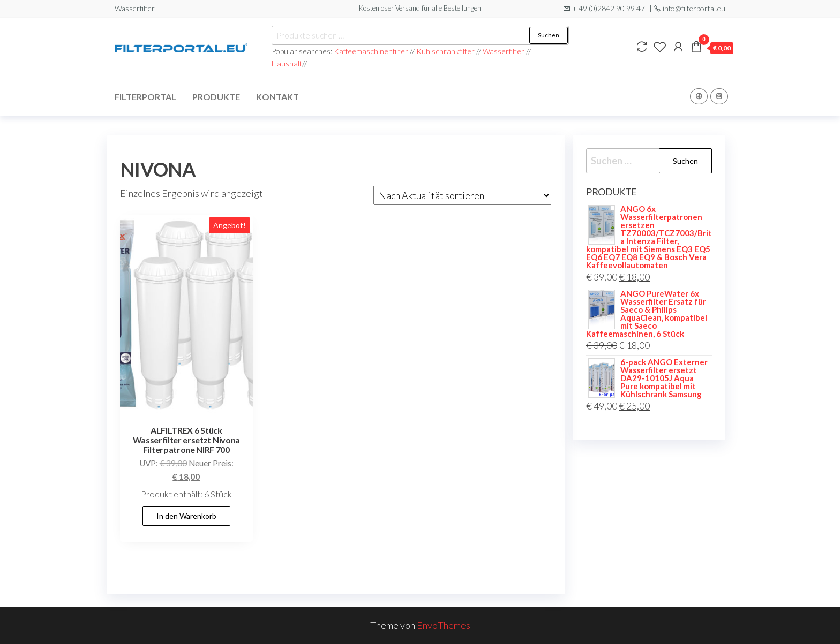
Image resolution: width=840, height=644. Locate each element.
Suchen (549, 35)
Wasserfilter (504, 51)
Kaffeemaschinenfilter (372, 51)
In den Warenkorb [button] (186, 516)
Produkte (216, 97)
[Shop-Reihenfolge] (462, 195)
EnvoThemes (444, 625)
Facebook (699, 96)
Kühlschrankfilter (446, 51)
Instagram (719, 96)
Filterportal (145, 97)
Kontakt (277, 97)
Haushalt (287, 63)
